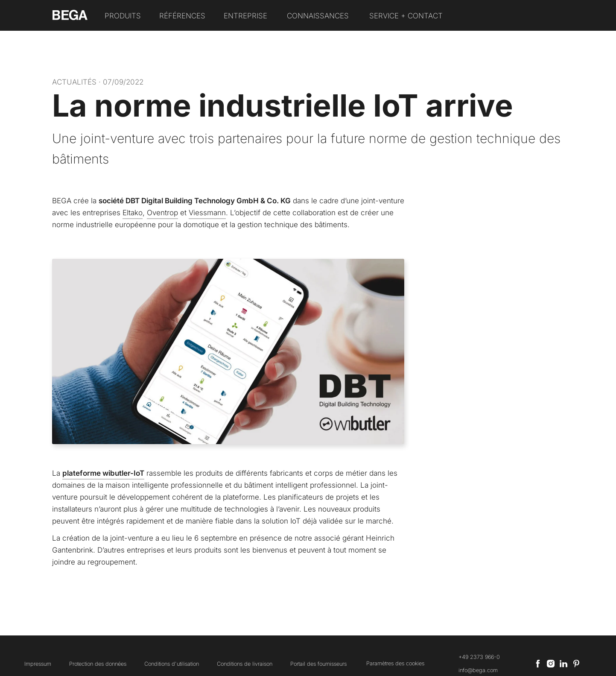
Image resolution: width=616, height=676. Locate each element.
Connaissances (318, 16)
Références (182, 16)
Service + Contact (406, 16)
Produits (123, 16)
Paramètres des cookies (395, 663)
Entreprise (245, 16)
